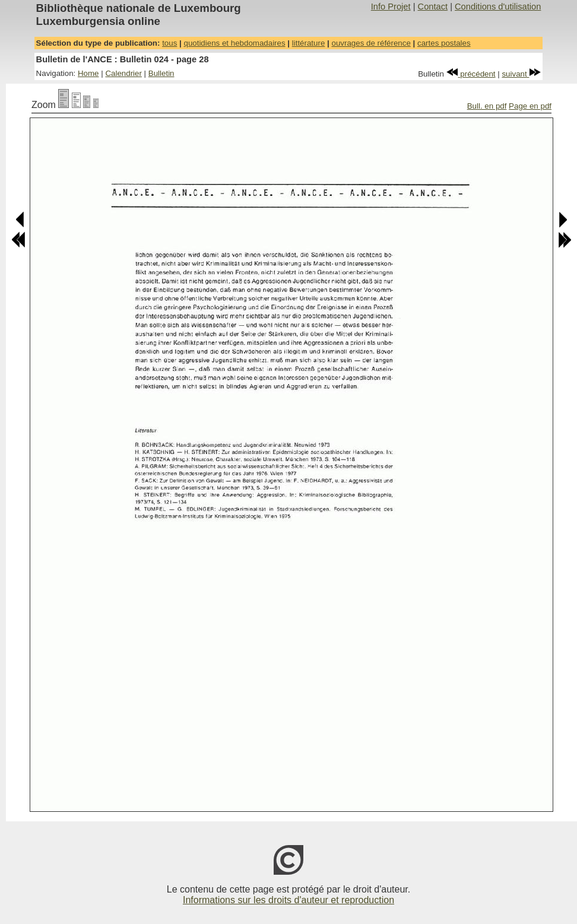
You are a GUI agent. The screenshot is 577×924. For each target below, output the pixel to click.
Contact (433, 7)
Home (88, 73)
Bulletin (161, 73)
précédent (471, 74)
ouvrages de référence (371, 43)
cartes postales (444, 43)
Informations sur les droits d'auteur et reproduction (288, 900)
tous (169, 43)
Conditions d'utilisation (498, 7)
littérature (309, 43)
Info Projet (391, 7)
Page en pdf (530, 106)
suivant (521, 74)
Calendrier (123, 73)
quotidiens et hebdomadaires (234, 43)
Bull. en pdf (487, 106)
